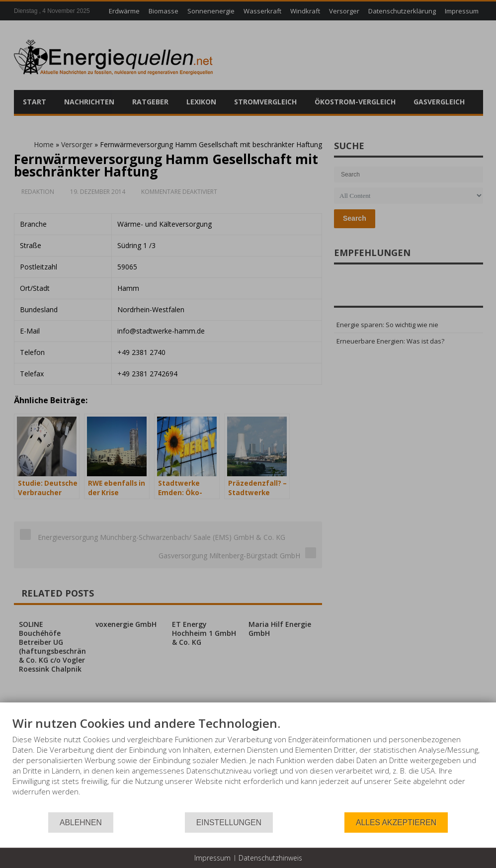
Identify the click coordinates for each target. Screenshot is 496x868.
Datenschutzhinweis (270, 858)
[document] (248, 764)
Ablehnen (81, 823)
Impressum (212, 858)
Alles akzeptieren (396, 823)
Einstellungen (229, 823)
